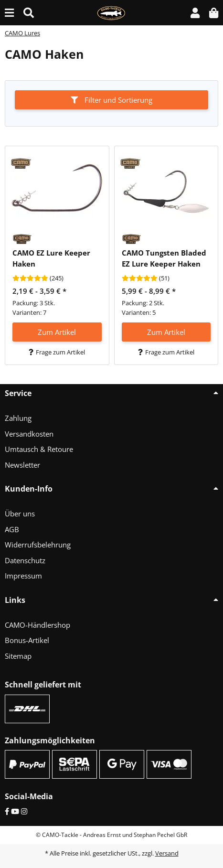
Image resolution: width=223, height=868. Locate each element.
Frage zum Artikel (57, 352)
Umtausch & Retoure (39, 449)
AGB (12, 529)
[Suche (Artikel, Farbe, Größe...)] (29, 13)
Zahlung (18, 418)
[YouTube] (15, 811)
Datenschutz (25, 560)
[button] (195, 13)
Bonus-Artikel (27, 640)
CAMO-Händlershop (37, 625)
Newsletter (22, 465)
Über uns (20, 514)
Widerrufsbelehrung (38, 545)
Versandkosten (29, 434)
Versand (167, 853)
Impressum (23, 576)
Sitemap (18, 656)
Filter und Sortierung (111, 100)
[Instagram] (24, 811)
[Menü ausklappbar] (9, 13)
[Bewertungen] (30, 279)
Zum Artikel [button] (57, 332)
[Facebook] (7, 811)
